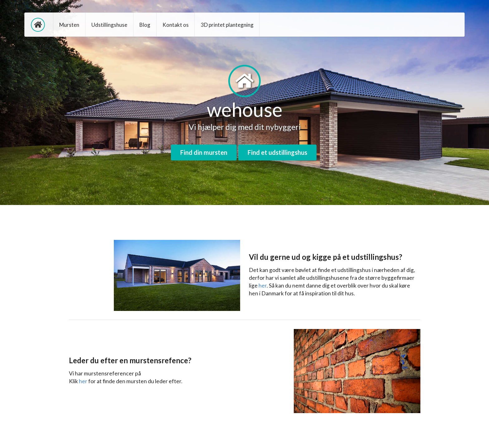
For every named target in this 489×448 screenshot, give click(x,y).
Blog (145, 25)
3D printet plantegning (227, 25)
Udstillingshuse (109, 25)
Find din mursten (204, 152)
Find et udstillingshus (277, 152)
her (263, 286)
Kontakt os (176, 25)
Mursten (69, 25)
